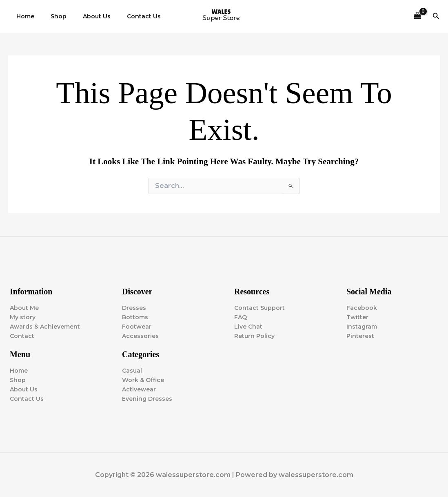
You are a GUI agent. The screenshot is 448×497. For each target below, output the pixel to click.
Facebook (362, 308)
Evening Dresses (147, 399)
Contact (22, 336)
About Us (84, 16)
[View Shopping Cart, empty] (417, 17)
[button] (436, 16)
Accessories (140, 336)
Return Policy (254, 336)
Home (23, 16)
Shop (51, 16)
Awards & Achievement (45, 327)
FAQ (241, 317)
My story (23, 317)
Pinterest (360, 336)
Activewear (139, 389)
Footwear (137, 327)
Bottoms (135, 317)
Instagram (362, 327)
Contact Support (259, 308)
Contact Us (127, 16)
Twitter (357, 317)
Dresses (134, 308)
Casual (132, 371)
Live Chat (248, 327)
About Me (24, 308)
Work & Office (143, 380)
